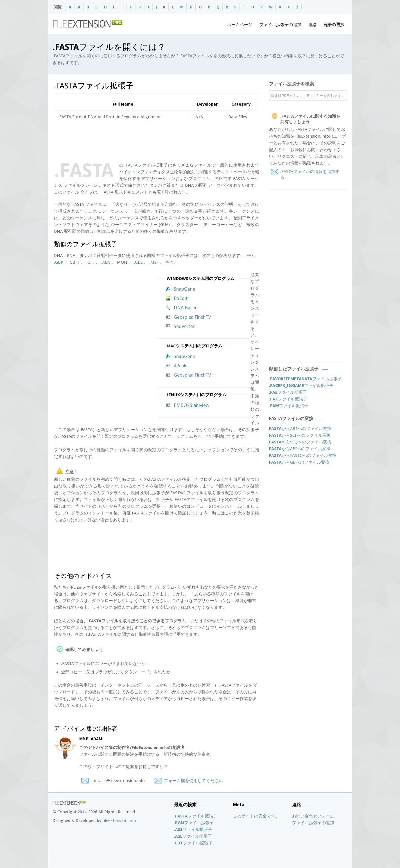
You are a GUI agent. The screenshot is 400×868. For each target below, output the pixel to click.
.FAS (249, 256)
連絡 (312, 25)
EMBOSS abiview (192, 405)
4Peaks (181, 366)
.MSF (154, 262)
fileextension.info (119, 821)
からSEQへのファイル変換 (300, 442)
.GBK (59, 262)
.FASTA (131, 165)
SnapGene (184, 289)
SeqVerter (184, 326)
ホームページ (240, 25)
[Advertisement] (156, 142)
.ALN (106, 262)
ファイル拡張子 (305, 379)
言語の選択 (334, 25)
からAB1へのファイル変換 (300, 429)
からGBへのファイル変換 (299, 462)
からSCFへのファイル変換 (300, 435)
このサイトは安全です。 (256, 816)
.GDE (138, 262)
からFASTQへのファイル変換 (303, 455)
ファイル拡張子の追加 (280, 25)
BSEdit (181, 298)
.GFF (91, 262)
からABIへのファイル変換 (300, 449)
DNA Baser (185, 307)
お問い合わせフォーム (313, 816)
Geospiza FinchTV (192, 317)
